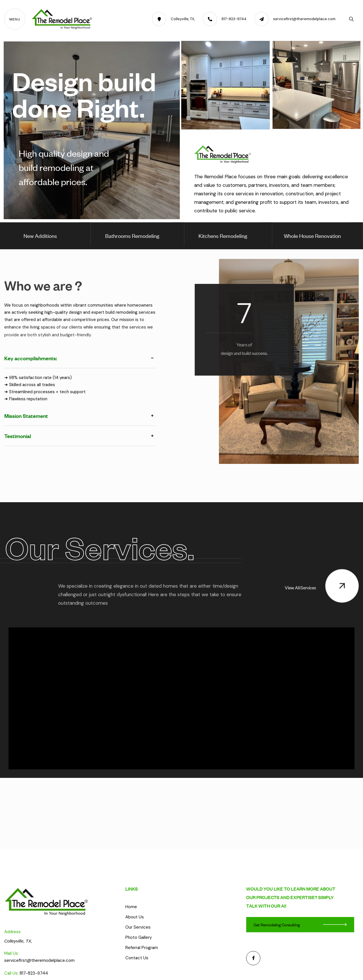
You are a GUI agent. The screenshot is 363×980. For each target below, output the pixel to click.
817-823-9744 (34, 973)
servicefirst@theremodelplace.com (39, 960)
